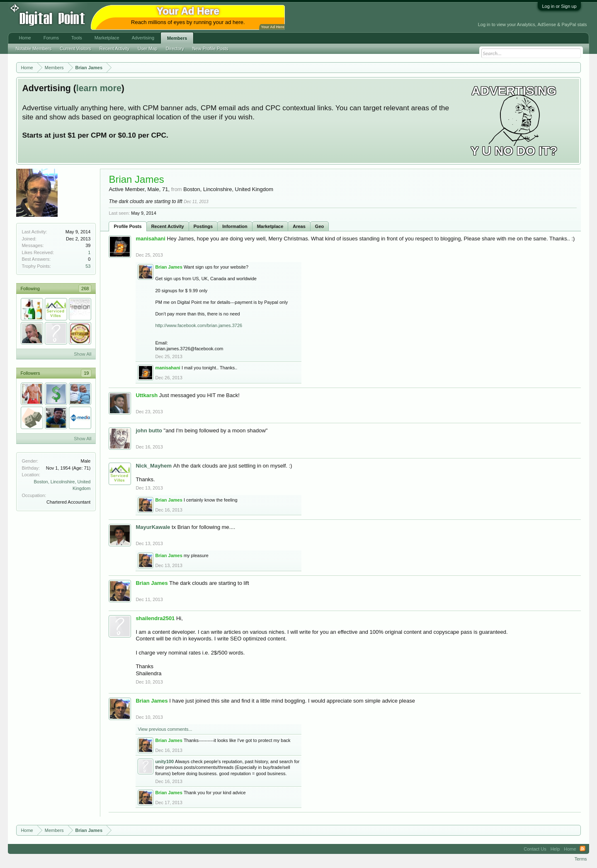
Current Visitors (75, 48)
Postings (203, 226)
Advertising (143, 38)
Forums (51, 38)
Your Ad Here (272, 27)
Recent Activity (168, 226)
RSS (582, 849)
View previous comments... (165, 729)
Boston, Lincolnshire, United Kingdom (228, 189)
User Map (148, 48)
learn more (99, 88)
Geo (319, 226)
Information (235, 226)
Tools (77, 38)
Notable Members (33, 48)
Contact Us (535, 849)
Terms (581, 859)
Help (555, 849)
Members (177, 38)
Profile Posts (127, 226)
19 (86, 373)
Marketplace (270, 226)
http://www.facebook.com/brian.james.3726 (199, 325)
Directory (175, 48)
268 (85, 289)
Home (25, 38)
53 (88, 266)
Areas (299, 226)
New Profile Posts (210, 48)
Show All (83, 354)
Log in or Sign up (559, 6)
